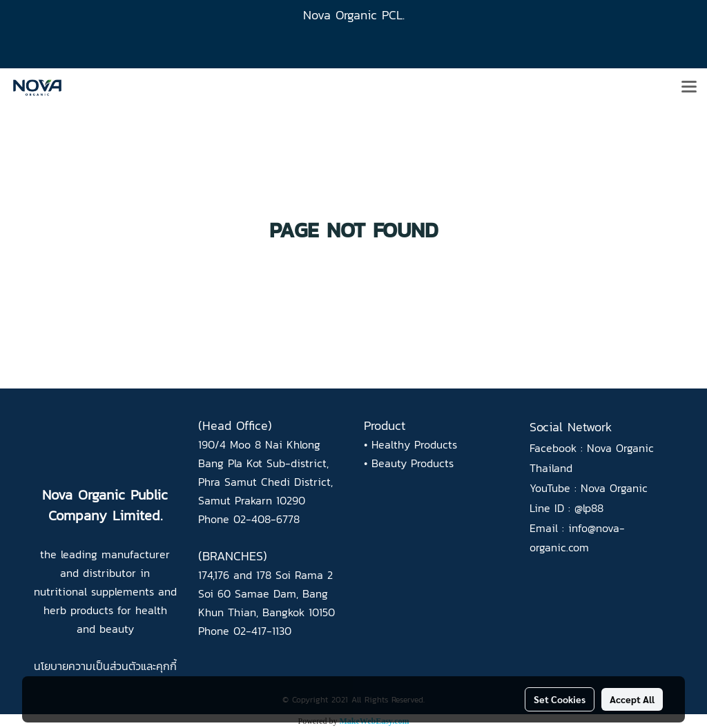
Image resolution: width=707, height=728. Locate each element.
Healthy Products (414, 444)
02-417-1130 (262, 631)
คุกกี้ (166, 666)
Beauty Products (413, 463)
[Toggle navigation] (689, 88)
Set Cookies (560, 699)
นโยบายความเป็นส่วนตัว (87, 666)
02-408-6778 (267, 519)
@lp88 (589, 508)
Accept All (632, 699)
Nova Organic (614, 488)
